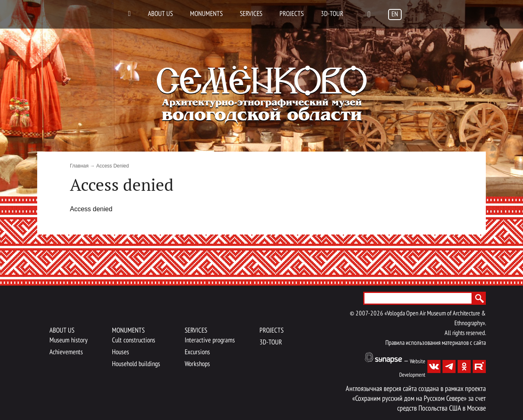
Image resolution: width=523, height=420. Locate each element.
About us (160, 14)
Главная (79, 166)
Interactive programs (210, 341)
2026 (377, 314)
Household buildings (136, 364)
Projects (292, 14)
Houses (121, 352)
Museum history (68, 341)
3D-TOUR (332, 14)
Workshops (197, 364)
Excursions (197, 352)
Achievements (66, 352)
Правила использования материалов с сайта (436, 343)
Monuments (206, 14)
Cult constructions (134, 341)
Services (251, 14)
